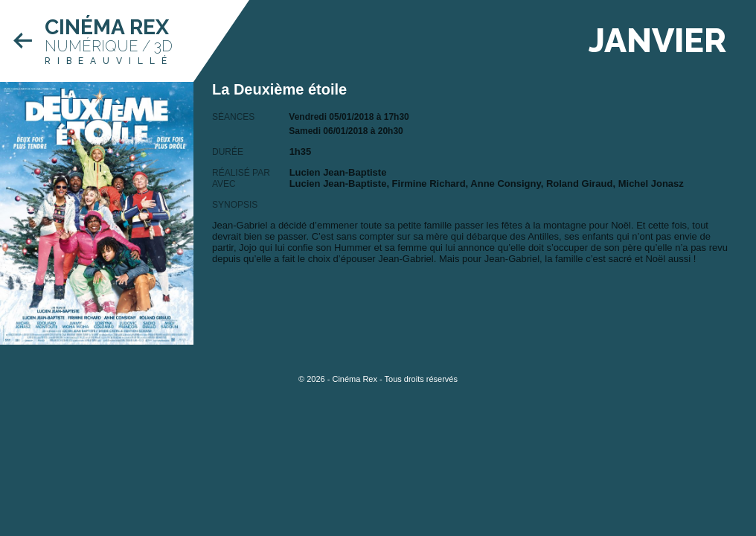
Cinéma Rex (107, 27)
